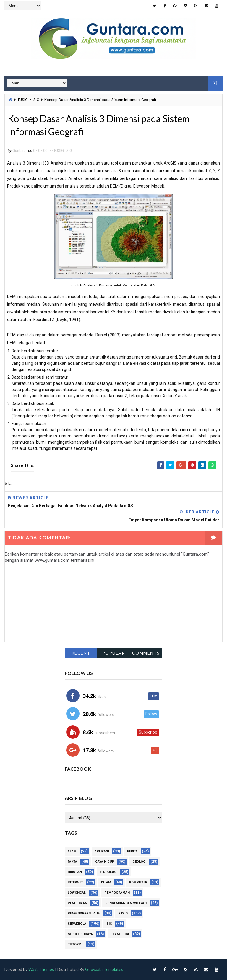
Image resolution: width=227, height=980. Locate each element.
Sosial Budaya (80, 935)
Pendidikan (77, 904)
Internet (75, 883)
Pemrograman (117, 893)
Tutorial (76, 945)
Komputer (138, 883)
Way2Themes (41, 970)
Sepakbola (77, 924)
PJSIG (23, 100)
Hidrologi (109, 873)
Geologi (139, 862)
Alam (72, 852)
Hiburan (75, 873)
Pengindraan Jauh (84, 914)
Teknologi (120, 935)
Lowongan (77, 893)
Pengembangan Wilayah (126, 904)
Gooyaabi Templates (104, 970)
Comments (146, 653)
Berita (132, 852)
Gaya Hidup (105, 862)
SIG (36, 100)
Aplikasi (102, 852)
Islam (106, 883)
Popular (114, 653)
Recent (81, 653)
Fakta (72, 862)
